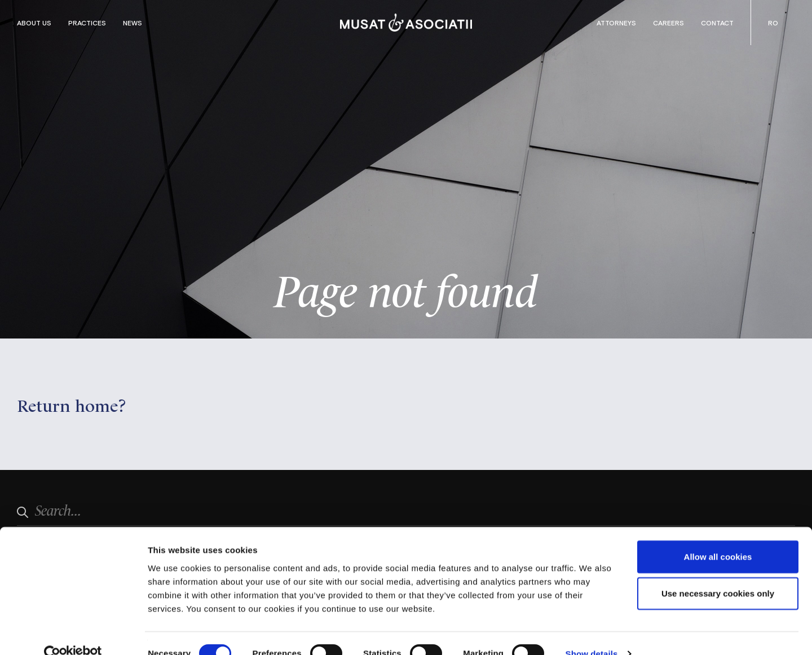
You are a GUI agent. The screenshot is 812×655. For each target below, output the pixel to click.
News (133, 23)
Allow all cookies (718, 535)
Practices (87, 23)
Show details (592, 633)
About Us (34, 23)
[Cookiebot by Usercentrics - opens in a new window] (73, 633)
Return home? (72, 404)
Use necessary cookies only (718, 572)
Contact (717, 23)
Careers (668, 23)
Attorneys (616, 23)
